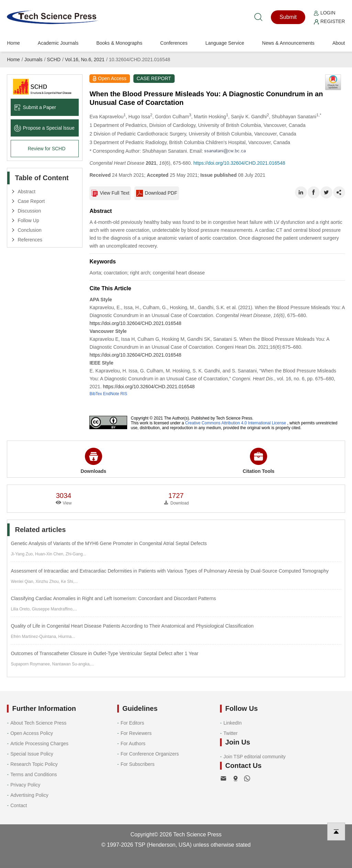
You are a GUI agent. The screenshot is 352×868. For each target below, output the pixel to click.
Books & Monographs (119, 43)
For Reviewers (136, 733)
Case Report (31, 201)
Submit (288, 17)
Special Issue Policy (32, 754)
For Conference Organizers (150, 754)
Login (324, 13)
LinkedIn (233, 723)
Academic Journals (58, 43)
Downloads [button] (93, 461)
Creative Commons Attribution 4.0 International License (236, 423)
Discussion (29, 211)
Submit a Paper (35, 107)
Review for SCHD (47, 149)
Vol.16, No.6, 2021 (85, 59)
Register (329, 21)
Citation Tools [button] (258, 461)
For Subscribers (138, 764)
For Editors (132, 723)
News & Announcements (288, 43)
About (339, 43)
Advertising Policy (29, 795)
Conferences (174, 43)
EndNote (111, 394)
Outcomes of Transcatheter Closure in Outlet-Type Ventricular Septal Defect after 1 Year (104, 653)
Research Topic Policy (34, 764)
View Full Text (110, 193)
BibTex (96, 394)
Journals (34, 59)
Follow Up (28, 220)
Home (13, 43)
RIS (124, 394)
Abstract (26, 192)
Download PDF (157, 193)
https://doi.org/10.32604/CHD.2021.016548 (239, 163)
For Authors (133, 744)
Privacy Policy (25, 785)
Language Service (225, 43)
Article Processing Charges (39, 744)
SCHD (54, 59)
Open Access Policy (32, 733)
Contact (19, 805)
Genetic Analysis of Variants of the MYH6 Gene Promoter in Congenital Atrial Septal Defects (109, 543)
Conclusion (29, 230)
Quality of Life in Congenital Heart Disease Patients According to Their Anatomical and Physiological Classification (132, 626)
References (30, 240)
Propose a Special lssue (44, 128)
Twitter (230, 733)
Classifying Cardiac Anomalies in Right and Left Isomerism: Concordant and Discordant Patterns (113, 598)
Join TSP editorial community (255, 757)
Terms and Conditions (34, 774)
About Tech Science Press (38, 723)
